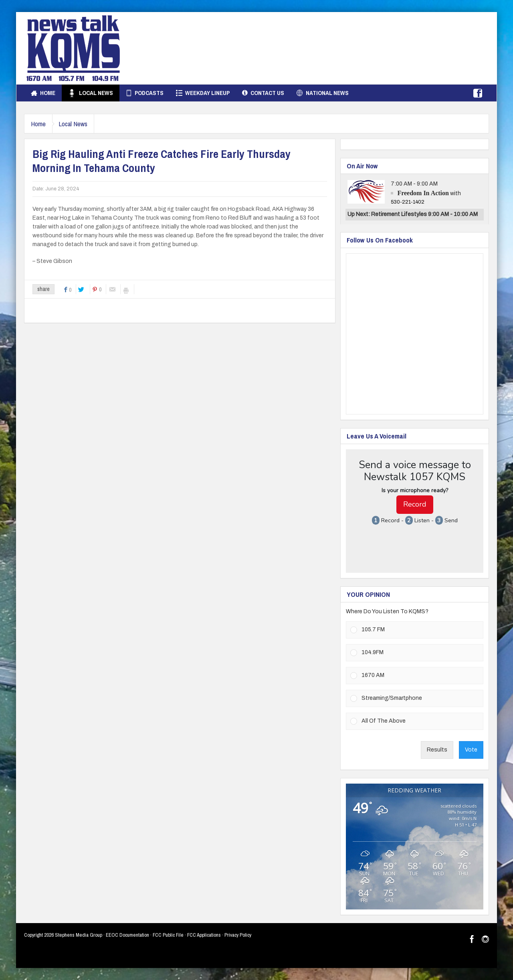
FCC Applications (204, 935)
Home (43, 93)
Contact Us (263, 93)
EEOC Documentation (127, 935)
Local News (90, 93)
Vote (471, 750)
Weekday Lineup (203, 93)
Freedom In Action (423, 193)
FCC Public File (168, 935)
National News (323, 93)
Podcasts (144, 93)
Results (437, 750)
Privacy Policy (238, 935)
